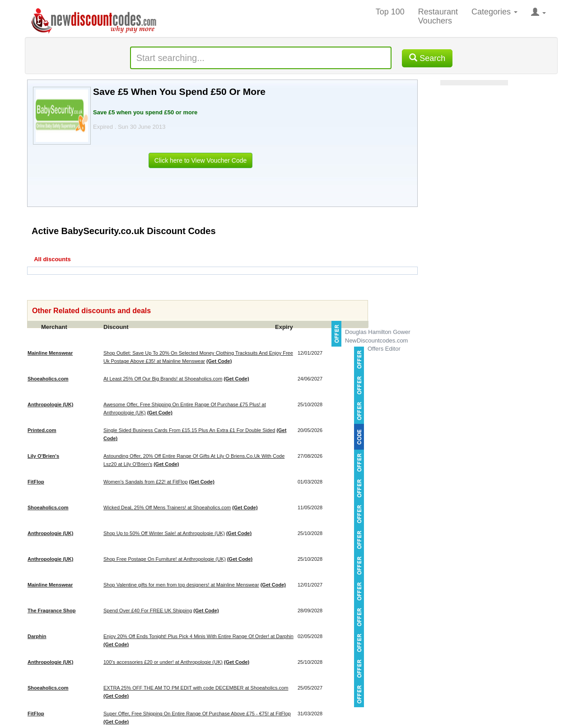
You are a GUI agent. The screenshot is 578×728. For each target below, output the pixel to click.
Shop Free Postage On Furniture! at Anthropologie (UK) (165, 559)
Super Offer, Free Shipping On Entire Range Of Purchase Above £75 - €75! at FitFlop (197, 714)
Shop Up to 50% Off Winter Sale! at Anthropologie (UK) (164, 533)
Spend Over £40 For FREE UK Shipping (148, 611)
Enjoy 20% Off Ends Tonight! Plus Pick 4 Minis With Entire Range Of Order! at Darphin (198, 636)
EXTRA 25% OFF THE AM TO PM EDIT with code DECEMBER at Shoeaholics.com (196, 688)
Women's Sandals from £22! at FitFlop (146, 482)
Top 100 (390, 12)
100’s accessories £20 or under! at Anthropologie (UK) (163, 662)
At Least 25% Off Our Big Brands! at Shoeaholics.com (163, 379)
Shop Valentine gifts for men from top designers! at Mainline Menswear (181, 585)
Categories (494, 12)
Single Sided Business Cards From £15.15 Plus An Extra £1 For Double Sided (189, 430)
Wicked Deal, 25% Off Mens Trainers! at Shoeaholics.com (167, 507)
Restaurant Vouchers (438, 16)
